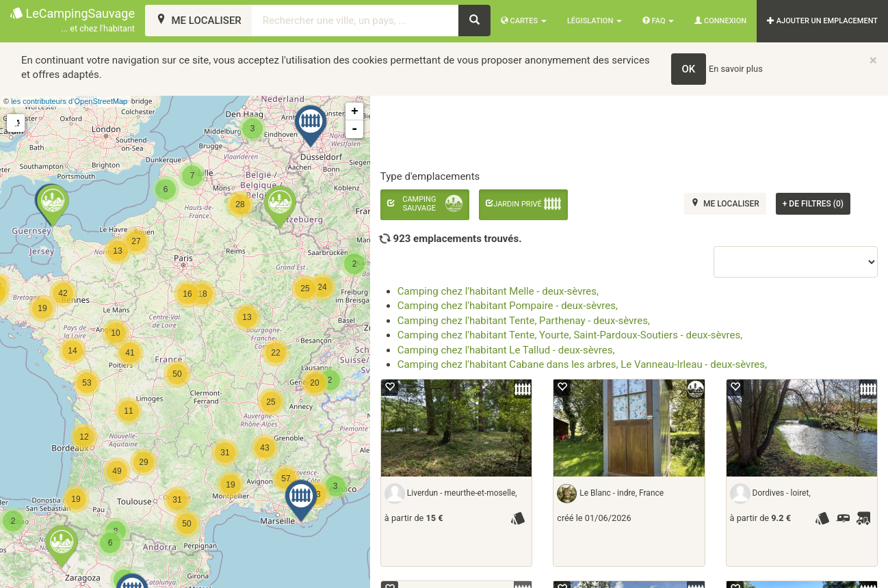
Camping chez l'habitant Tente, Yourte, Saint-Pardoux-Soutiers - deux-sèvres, (570, 335)
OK (689, 69)
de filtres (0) (813, 204)
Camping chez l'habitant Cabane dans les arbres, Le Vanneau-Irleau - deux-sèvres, (582, 364)
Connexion (720, 21)
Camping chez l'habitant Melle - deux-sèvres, (498, 291)
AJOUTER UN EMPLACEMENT (822, 21)
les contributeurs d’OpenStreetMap (69, 101)
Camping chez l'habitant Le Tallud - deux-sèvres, (506, 350)
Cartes (524, 21)
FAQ (658, 21)
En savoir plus (736, 69)
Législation (595, 21)
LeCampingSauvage (73, 21)
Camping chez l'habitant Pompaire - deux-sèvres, (508, 306)
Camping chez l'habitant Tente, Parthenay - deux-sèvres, (524, 321)
